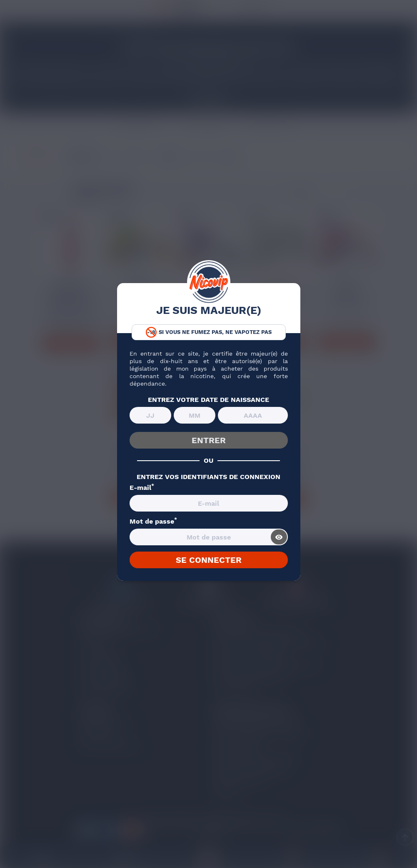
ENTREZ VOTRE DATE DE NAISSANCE (208, 400)
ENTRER (209, 440)
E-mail (142, 488)
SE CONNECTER (209, 560)
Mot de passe (153, 522)
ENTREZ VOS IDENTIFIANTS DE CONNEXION (208, 477)
